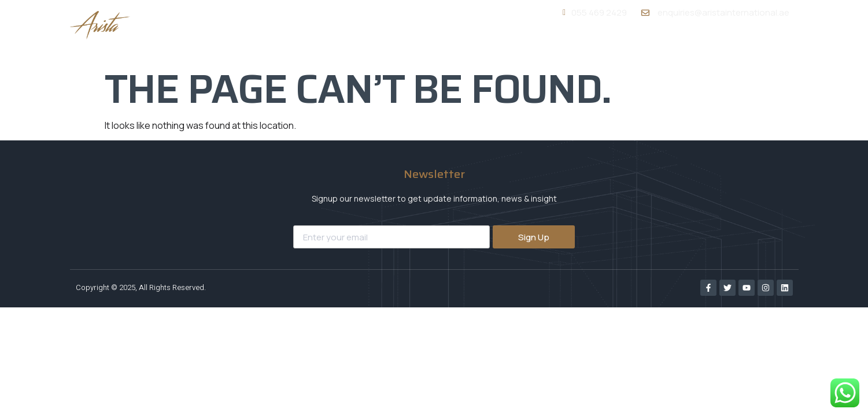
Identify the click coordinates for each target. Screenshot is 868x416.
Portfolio (660, 45)
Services (592, 45)
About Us (523, 45)
